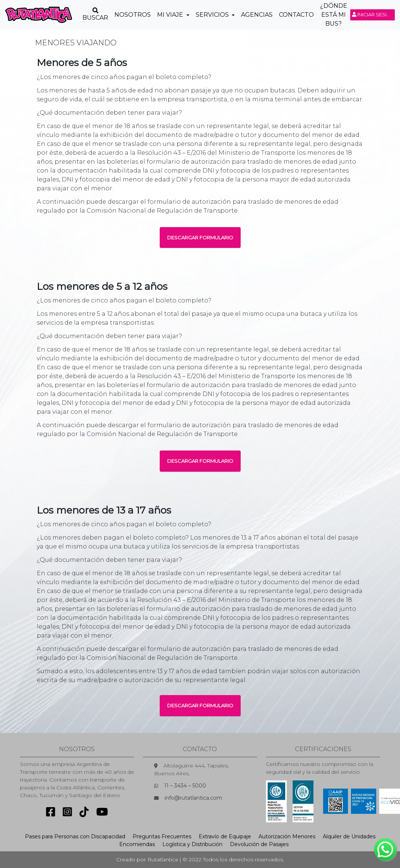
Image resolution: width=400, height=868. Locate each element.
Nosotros (133, 15)
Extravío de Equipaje (225, 836)
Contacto (296, 15)
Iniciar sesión (373, 14)
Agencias (257, 15)
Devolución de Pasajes (259, 844)
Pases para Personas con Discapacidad (75, 836)
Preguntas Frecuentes (162, 836)
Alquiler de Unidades (349, 836)
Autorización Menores (287, 836)
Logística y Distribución (192, 844)
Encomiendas (137, 844)
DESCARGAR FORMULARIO (200, 238)
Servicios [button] (213, 15)
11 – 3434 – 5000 (185, 786)
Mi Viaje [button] (171, 15)
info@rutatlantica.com (193, 798)
